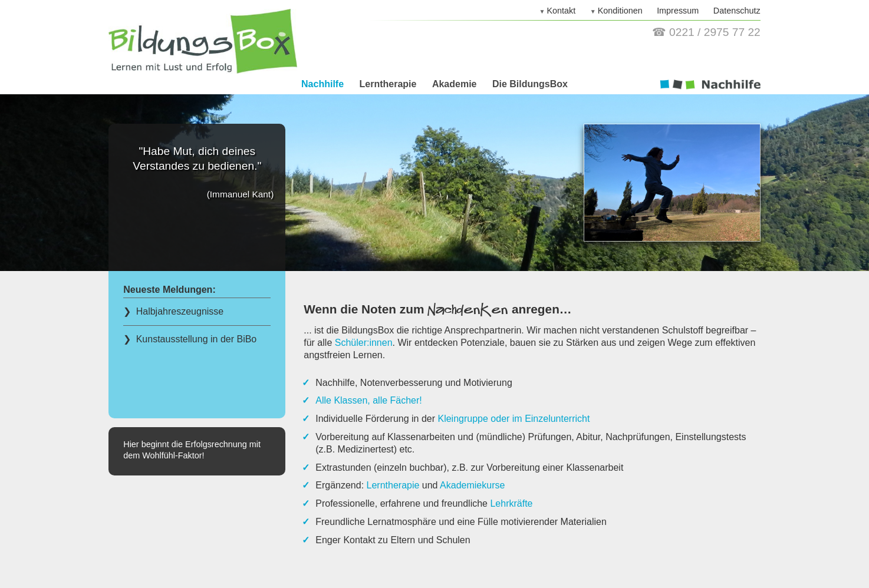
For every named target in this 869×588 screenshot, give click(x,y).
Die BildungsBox (530, 84)
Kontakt (561, 11)
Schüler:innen (364, 343)
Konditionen (620, 11)
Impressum (678, 11)
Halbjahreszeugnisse (178, 311)
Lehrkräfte (511, 503)
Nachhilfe (322, 84)
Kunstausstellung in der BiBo (195, 339)
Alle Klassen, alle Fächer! (369, 400)
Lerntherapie (388, 84)
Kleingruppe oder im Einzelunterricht (513, 419)
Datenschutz (737, 11)
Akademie (455, 84)
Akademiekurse (472, 485)
